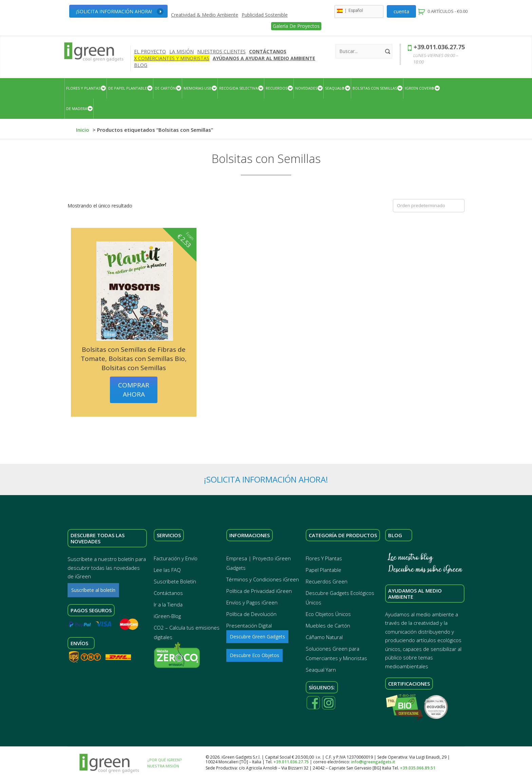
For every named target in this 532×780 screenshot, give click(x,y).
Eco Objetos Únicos (328, 614)
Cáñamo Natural (324, 637)
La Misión (182, 51)
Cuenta (401, 11)
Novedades (306, 88)
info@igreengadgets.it (373, 762)
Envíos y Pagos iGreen (252, 602)
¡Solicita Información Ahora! (120, 12)
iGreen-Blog (167, 616)
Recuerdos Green (327, 581)
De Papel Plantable (128, 88)
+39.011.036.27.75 (439, 47)
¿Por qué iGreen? (165, 760)
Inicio (83, 130)
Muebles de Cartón (328, 625)
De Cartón (165, 88)
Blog (141, 65)
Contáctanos (268, 51)
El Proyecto (150, 51)
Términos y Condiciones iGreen (263, 579)
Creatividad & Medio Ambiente (205, 15)
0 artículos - (447, 11)
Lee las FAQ (167, 570)
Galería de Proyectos (296, 26)
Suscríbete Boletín (175, 581)
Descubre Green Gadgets (257, 637)
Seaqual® (335, 88)
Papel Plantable (324, 570)
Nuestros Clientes (221, 51)
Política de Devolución (251, 614)
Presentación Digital (249, 625)
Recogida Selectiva (239, 88)
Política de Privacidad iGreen (259, 591)
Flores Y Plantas (83, 88)
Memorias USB (197, 88)
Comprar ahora (134, 390)
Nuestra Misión (163, 766)
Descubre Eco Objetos (254, 655)
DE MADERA (77, 108)
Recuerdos (277, 88)
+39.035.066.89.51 (418, 768)
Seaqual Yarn (321, 670)
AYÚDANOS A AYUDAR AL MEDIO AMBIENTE (264, 58)
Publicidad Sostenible (265, 15)
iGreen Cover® (420, 88)
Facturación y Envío (176, 558)
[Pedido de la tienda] (429, 206)
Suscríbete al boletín (93, 590)
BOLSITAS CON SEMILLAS (375, 88)
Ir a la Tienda (168, 604)
